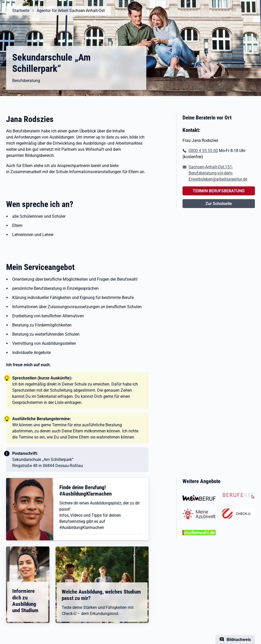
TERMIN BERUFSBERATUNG (219, 191)
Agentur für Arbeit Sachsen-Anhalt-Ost (71, 11)
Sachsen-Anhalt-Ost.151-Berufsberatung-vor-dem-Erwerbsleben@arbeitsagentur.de (218, 173)
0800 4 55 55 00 (203, 151)
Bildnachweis (239, 640)
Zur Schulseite (219, 204)
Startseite (21, 11)
